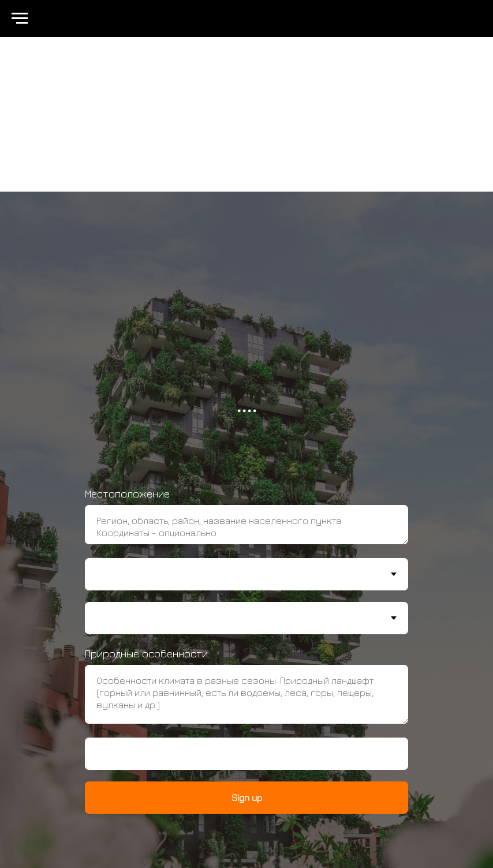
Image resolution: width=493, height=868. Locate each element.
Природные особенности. (147, 654)
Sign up (247, 798)
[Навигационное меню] (20, 18)
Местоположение (127, 494)
